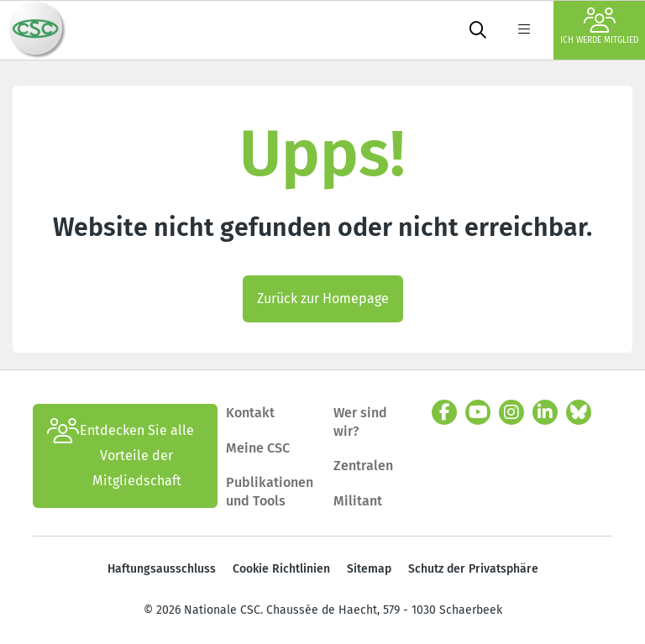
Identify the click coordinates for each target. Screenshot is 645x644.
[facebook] (444, 412)
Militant (358, 501)
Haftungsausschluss (162, 569)
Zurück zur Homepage (323, 298)
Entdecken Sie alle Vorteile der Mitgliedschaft (121, 456)
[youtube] (478, 412)
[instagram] (511, 412)
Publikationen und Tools (270, 492)
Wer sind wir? (360, 422)
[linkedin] (545, 412)
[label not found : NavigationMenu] (524, 30)
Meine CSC (258, 448)
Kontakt (252, 413)
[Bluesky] (579, 412)
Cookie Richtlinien (281, 569)
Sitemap (369, 569)
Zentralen (363, 466)
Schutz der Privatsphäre (473, 569)
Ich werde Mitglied (599, 26)
